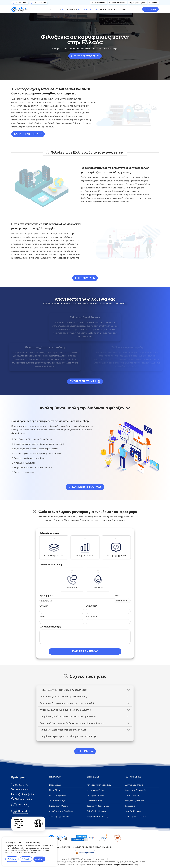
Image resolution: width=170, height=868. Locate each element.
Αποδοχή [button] (39, 859)
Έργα (123, 9)
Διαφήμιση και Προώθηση (62, 811)
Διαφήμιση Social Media (98, 806)
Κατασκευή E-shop (96, 790)
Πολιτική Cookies (104, 847)
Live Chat (20, 805)
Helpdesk (153, 3)
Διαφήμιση (73, 9)
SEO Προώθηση (94, 801)
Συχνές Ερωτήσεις (134, 785)
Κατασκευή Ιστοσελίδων (99, 785)
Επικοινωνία (55, 785)
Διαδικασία (130, 806)
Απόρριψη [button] (26, 859)
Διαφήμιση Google (96, 795)
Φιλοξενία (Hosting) (97, 811)
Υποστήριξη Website (59, 816)
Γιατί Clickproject (58, 795)
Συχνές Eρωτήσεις (137, 3)
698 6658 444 (22, 789)
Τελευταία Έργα (57, 801)
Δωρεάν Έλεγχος (133, 811)
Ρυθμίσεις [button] (12, 859)
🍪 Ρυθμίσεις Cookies (85, 853)
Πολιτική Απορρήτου (83, 847)
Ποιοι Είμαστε (109, 9)
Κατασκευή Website (59, 806)
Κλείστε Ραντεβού (117, 3)
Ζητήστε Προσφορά (135, 801)
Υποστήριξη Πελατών (135, 816)
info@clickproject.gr (25, 794)
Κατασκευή (56, 9)
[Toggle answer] (129, 690)
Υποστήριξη (90, 9)
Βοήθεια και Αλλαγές (97, 816)
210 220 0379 (21, 785)
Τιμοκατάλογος (99, 3)
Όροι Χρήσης (63, 847)
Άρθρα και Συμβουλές (135, 790)
